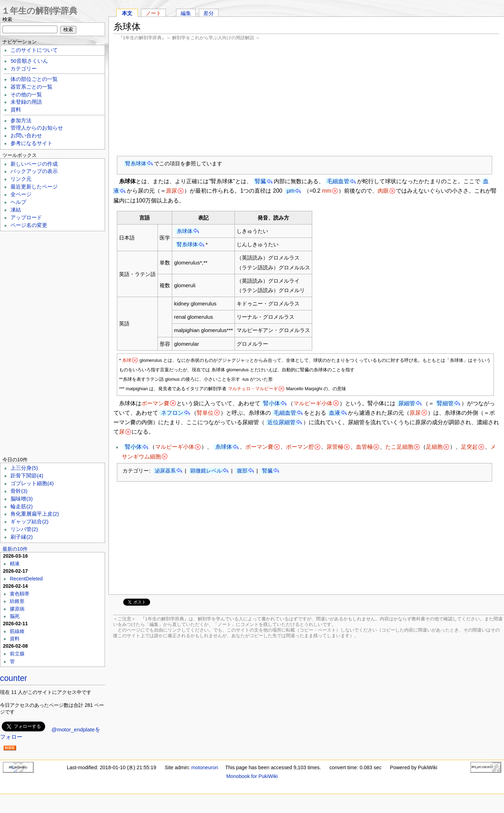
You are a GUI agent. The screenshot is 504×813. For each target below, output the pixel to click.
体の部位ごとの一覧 (34, 79)
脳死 (15, 616)
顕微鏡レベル (206, 471)
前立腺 (17, 654)
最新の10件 (15, 549)
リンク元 (21, 179)
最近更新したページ (34, 187)
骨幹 (19, 491)
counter (14, 678)
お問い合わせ (26, 136)
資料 (16, 110)
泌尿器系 (165, 471)
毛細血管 (338, 181)
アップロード (26, 218)
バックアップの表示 (34, 171)
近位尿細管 (281, 422)
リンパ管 (24, 529)
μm (291, 191)
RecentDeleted (26, 579)
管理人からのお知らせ (37, 128)
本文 (127, 13)
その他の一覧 (26, 95)
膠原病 (17, 609)
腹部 (242, 471)
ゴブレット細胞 (32, 483)
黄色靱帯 (20, 594)
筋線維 (17, 631)
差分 (209, 13)
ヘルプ (18, 202)
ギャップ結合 (29, 522)
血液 (335, 413)
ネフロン (172, 413)
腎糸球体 (136, 163)
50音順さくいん (29, 61)
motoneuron (205, 767)
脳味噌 (22, 499)
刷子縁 (22, 537)
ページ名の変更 (29, 225)
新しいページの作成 (34, 164)
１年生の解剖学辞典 (39, 11)
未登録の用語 (26, 102)
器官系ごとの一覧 (31, 87)
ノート (153, 13)
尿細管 (407, 403)
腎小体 (272, 403)
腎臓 (260, 181)
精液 (15, 564)
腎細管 (445, 403)
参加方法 (21, 120)
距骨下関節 (27, 476)
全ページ (21, 194)
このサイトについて (34, 50)
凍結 (16, 210)
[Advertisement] (306, 98)
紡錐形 (17, 601)
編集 (186, 13)
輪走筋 (22, 507)
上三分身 (24, 468)
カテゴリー (24, 69)
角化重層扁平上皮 (35, 514)
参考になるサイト (31, 143)
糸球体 (185, 231)
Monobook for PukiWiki (252, 776)
